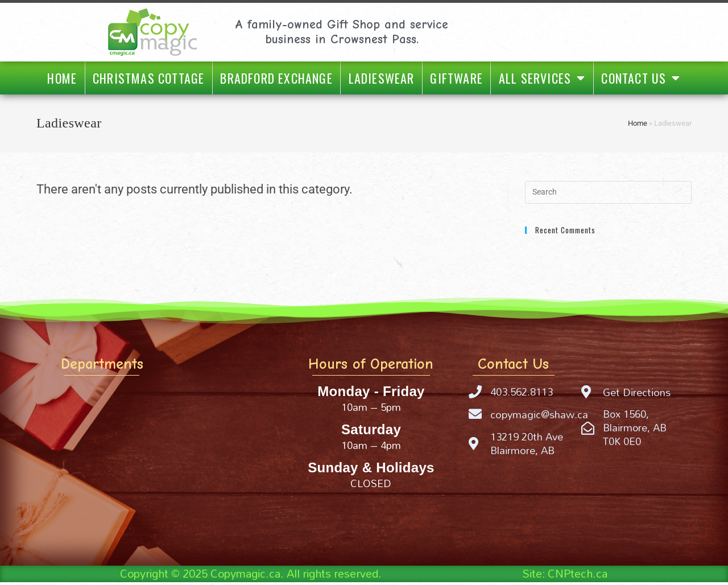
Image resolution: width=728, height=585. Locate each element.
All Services (542, 78)
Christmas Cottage (148, 78)
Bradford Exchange (276, 78)
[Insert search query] (608, 192)
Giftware (456, 78)
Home (62, 78)
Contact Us (641, 78)
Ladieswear (382, 78)
